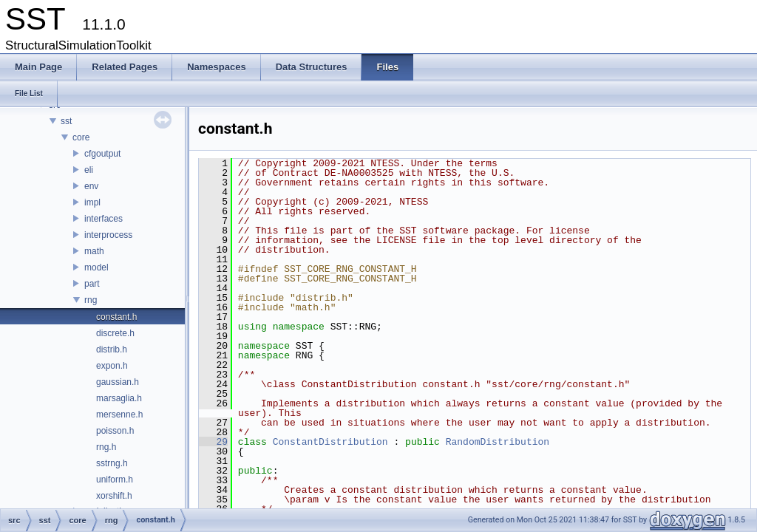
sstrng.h (112, 463)
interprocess (108, 235)
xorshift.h (114, 496)
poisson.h (115, 431)
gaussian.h (118, 382)
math (94, 251)
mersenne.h (119, 415)
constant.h (116, 317)
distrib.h (112, 349)
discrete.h (115, 333)
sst (66, 121)
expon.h (112, 366)
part (92, 284)
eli (89, 170)
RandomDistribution (498, 442)
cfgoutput (102, 154)
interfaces (103, 219)
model (96, 267)
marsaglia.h (119, 398)
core (81, 137)
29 (213, 442)
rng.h (106, 447)
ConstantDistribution (330, 442)
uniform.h (115, 480)
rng (91, 300)
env (91, 186)
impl (92, 202)
